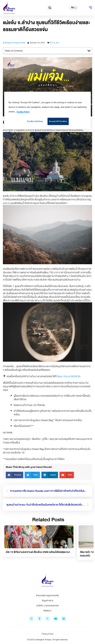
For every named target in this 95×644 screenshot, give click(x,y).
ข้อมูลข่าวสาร (48, 601)
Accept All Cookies (58, 121)
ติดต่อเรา (47, 611)
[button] (50, 8)
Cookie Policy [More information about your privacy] (23, 112)
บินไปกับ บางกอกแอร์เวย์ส (47, 606)
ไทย (58, 43)
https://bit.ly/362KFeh (69, 376)
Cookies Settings (35, 121)
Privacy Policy (48, 634)
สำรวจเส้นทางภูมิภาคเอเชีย (47, 596)
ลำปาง (52, 43)
